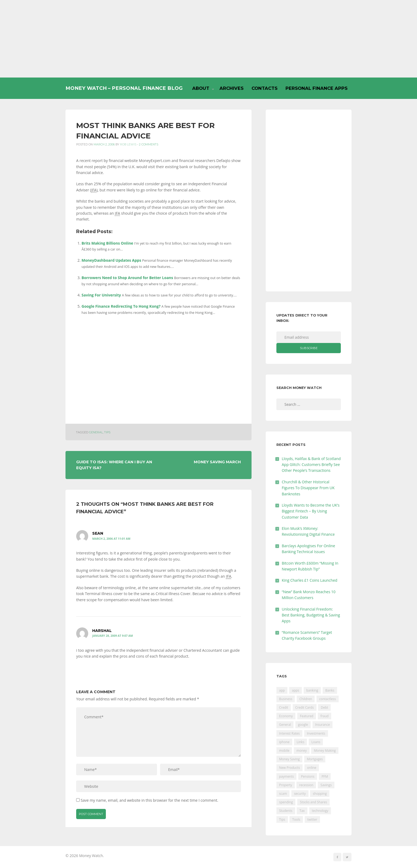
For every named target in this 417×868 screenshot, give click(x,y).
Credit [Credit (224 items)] (284, 707)
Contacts (265, 88)
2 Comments (149, 144)
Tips (107, 432)
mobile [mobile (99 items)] (284, 751)
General (96, 432)
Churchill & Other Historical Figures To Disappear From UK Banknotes (308, 488)
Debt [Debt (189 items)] (324, 707)
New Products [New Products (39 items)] (289, 768)
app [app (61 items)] (282, 690)
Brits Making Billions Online (107, 243)
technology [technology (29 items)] (320, 811)
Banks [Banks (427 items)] (330, 690)
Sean (98, 533)
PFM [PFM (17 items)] (325, 776)
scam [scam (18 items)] (283, 794)
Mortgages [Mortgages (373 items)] (315, 759)
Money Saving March (217, 462)
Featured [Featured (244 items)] (307, 716)
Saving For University (101, 295)
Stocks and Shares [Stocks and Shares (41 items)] (313, 802)
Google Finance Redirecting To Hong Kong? (121, 306)
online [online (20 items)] (312, 768)
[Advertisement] (208, 39)
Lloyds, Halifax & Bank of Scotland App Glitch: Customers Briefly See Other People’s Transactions (311, 465)
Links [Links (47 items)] (301, 742)
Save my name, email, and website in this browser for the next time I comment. (150, 800)
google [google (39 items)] (303, 725)
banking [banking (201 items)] (312, 690)
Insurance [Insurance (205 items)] (323, 725)
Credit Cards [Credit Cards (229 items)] (305, 707)
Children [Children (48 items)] (306, 699)
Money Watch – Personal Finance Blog (124, 88)
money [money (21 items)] (302, 751)
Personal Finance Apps (316, 88)
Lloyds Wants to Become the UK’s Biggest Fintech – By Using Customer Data (311, 511)
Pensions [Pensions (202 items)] (308, 776)
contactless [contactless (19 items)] (328, 699)
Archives (231, 88)
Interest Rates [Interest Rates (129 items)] (289, 733)
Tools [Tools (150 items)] (296, 819)
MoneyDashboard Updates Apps (111, 260)
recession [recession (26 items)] (306, 785)
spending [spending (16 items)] (286, 802)
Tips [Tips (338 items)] (282, 819)
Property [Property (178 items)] (286, 785)
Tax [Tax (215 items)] (302, 811)
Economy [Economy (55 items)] (286, 716)
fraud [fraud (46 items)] (325, 716)
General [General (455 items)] (285, 725)
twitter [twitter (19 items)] (312, 819)
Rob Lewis (128, 144)
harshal (102, 631)
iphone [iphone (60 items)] (284, 742)
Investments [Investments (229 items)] (316, 733)
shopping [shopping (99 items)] (320, 794)
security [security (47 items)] (300, 794)
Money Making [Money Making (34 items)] (325, 751)
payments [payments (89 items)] (286, 776)
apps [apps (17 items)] (296, 690)
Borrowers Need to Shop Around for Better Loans (127, 278)
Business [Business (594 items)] (286, 699)
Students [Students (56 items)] (286, 811)
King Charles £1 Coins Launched (310, 580)
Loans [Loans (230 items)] (316, 742)
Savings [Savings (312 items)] (326, 785)
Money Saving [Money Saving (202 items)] (289, 759)
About (201, 88)
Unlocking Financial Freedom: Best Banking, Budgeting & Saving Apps (311, 615)
